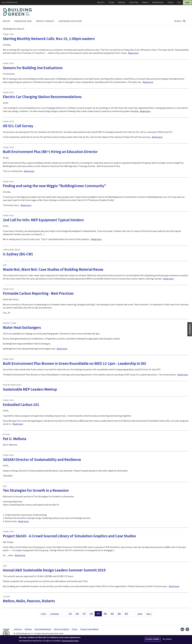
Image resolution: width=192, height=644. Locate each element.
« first (43, 614)
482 (119, 614)
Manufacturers (158, 2)
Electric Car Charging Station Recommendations (42, 97)
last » (149, 614)
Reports (145, 2)
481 (112, 614)
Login (187, 2)
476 (77, 614)
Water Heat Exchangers (22, 328)
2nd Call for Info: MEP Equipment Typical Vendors (43, 220)
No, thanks (167, 639)
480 (105, 614)
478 (91, 614)
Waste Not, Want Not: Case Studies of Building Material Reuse (53, 270)
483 (126, 614)
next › (140, 614)
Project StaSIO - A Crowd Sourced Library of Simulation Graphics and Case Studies (69, 536)
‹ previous (54, 614)
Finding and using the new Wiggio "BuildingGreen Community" (54, 186)
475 (70, 614)
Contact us (18, 629)
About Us (101, 2)
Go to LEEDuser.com (10, 2)
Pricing (111, 2)
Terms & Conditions (61, 629)
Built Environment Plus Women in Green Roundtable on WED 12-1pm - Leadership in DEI (74, 364)
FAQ (179, 2)
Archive (170, 2)
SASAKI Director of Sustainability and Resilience (42, 460)
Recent (7, 21)
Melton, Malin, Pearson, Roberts (29, 601)
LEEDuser (28, 629)
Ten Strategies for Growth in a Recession (36, 490)
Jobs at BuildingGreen (43, 629)
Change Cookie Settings (89, 629)
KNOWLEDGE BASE (23, 21)
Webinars (122, 2)
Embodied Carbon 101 (21, 405)
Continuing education (70, 21)
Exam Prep (134, 2)
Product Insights (45, 21)
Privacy (75, 629)
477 (84, 614)
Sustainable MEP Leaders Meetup (30, 389)
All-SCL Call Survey (18, 126)
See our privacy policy (71, 641)
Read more (133, 53)
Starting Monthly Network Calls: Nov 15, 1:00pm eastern (49, 39)
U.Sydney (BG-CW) (18, 254)
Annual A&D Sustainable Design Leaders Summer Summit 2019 (54, 570)
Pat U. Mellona (15, 439)
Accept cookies (153, 639)
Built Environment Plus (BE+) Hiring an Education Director (50, 152)
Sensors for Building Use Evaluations (33, 68)
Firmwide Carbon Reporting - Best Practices (38, 293)
